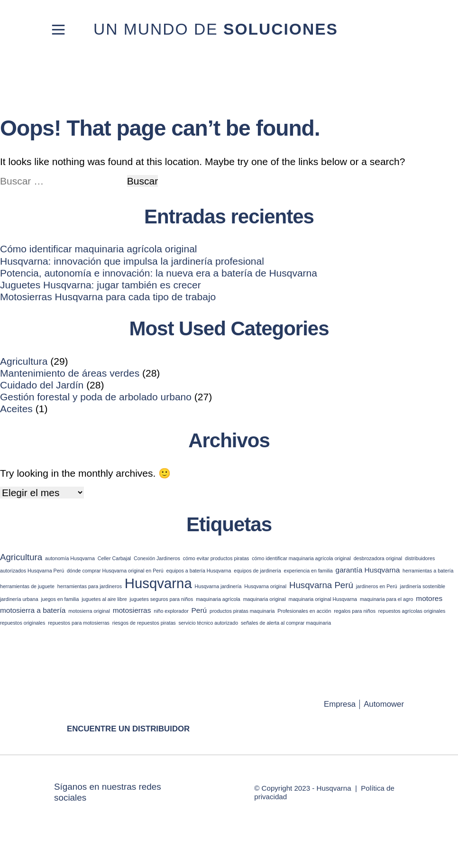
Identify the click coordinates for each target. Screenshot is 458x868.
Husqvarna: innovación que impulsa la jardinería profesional (132, 261)
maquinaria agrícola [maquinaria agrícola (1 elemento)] (218, 599)
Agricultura (24, 361)
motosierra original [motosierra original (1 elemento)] (89, 611)
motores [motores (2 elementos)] (429, 598)
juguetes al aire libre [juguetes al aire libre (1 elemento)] (104, 599)
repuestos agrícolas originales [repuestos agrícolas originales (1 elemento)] (412, 611)
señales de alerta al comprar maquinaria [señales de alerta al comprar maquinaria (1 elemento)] (286, 623)
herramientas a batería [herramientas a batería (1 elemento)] (428, 571)
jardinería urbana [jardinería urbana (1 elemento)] (19, 599)
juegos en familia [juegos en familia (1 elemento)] (60, 599)
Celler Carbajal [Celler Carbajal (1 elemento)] (114, 558)
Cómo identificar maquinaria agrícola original (99, 249)
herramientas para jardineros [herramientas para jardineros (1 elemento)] (90, 586)
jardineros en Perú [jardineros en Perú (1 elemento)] (377, 586)
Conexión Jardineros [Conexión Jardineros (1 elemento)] (157, 558)
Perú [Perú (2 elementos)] (199, 610)
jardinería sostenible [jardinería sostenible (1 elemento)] (423, 586)
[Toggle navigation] (58, 29)
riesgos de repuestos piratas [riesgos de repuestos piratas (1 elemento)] (144, 623)
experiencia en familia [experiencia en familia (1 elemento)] (308, 571)
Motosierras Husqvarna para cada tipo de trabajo (108, 297)
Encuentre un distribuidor (128, 729)
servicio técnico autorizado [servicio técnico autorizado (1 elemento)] (209, 623)
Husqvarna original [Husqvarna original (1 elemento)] (265, 586)
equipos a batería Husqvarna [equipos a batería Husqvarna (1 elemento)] (199, 571)
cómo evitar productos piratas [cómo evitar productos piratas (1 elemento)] (216, 558)
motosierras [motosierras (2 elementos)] (132, 610)
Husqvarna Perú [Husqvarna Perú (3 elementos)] (321, 585)
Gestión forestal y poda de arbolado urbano (96, 397)
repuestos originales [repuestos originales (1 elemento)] (23, 623)
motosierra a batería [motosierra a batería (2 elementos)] (33, 610)
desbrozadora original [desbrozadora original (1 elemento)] (378, 558)
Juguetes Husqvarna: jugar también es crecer (101, 285)
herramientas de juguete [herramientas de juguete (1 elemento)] (27, 586)
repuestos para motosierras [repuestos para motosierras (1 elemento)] (79, 623)
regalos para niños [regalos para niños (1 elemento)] (355, 611)
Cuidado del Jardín (42, 385)
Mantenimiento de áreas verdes (70, 373)
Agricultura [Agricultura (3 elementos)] (21, 557)
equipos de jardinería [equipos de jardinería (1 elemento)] (257, 571)
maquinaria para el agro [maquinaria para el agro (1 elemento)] (387, 599)
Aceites (16, 409)
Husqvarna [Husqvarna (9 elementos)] (158, 583)
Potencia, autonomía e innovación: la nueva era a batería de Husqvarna (159, 273)
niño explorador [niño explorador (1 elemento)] (171, 611)
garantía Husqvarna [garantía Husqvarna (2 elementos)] (368, 570)
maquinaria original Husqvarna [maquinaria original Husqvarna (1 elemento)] (323, 599)
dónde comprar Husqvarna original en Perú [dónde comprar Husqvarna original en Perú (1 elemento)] (115, 571)
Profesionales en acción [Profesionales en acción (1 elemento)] (304, 611)
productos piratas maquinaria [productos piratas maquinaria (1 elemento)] (242, 611)
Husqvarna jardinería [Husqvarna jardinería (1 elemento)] (218, 586)
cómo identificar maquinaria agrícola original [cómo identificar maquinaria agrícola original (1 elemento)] (301, 558)
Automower (384, 704)
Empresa (340, 704)
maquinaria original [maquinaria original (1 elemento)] (265, 599)
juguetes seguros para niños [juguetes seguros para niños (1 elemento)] (161, 599)
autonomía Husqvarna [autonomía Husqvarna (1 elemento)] (70, 558)
